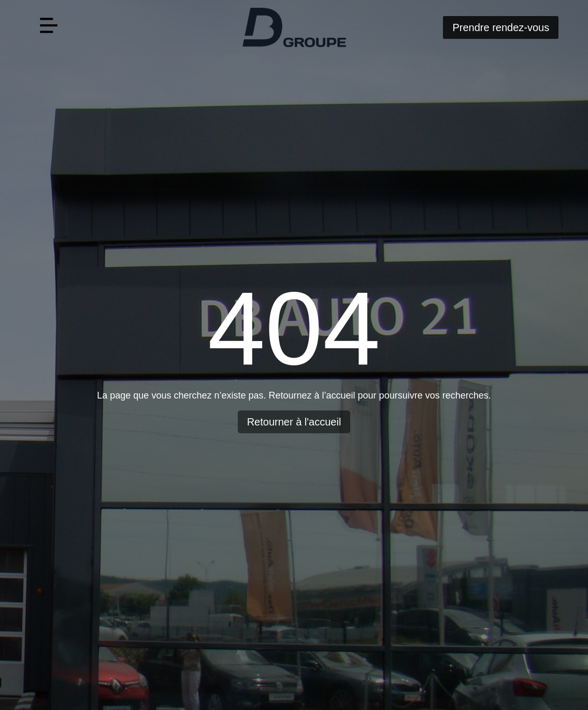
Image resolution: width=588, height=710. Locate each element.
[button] (49, 27)
